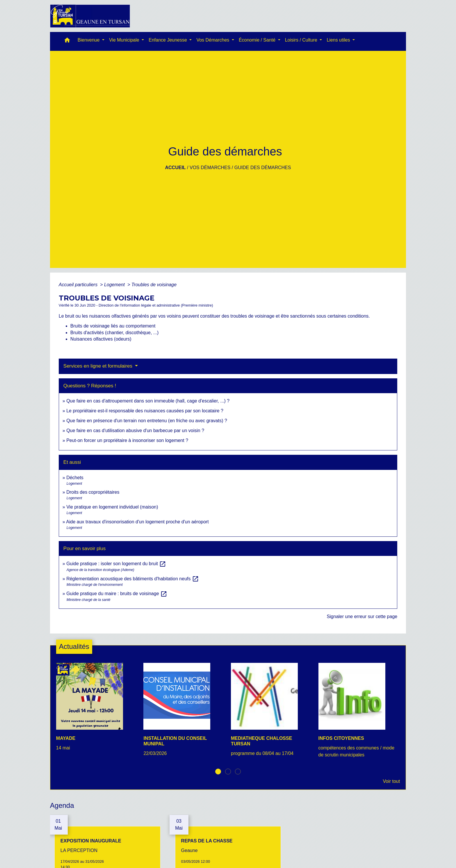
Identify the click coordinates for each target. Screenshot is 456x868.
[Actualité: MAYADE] (97, 710)
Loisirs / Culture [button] (302, 40)
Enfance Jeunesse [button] (168, 40)
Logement (115, 285)
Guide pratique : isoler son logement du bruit (116, 564)
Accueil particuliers (79, 285)
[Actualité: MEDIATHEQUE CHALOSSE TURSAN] (272, 713)
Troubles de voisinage (154, 285)
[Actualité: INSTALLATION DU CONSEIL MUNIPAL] (184, 713)
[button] (67, 41)
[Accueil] (90, 16)
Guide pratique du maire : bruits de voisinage (117, 594)
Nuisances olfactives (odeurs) (101, 339)
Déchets (75, 478)
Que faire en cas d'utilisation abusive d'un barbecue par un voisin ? (135, 431)
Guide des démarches (263, 168)
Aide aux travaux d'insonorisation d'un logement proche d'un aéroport (137, 522)
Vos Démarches (210, 168)
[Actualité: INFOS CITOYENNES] (359, 714)
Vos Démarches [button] (213, 40)
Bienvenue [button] (89, 40)
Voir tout (391, 781)
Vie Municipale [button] (125, 40)
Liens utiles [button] (339, 40)
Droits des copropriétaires (93, 492)
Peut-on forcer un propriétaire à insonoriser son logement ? (127, 440)
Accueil (176, 168)
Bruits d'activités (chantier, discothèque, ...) (115, 333)
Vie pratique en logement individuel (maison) (112, 507)
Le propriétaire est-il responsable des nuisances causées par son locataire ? (145, 411)
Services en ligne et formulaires (99, 366)
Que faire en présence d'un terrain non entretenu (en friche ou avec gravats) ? (147, 421)
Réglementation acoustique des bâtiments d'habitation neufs (133, 579)
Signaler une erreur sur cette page (362, 616)
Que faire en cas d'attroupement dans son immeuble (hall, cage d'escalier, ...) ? (148, 401)
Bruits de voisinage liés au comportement (113, 326)
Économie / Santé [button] (258, 40)
